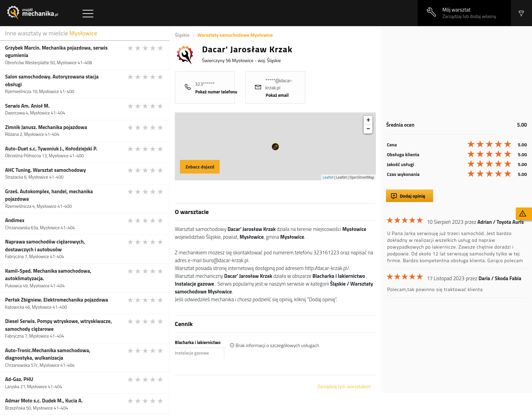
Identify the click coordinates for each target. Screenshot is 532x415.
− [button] (369, 129)
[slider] (146, 48)
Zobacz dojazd (200, 167)
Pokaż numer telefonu (216, 92)
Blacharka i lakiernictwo (198, 342)
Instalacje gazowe (192, 353)
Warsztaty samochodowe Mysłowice (235, 35)
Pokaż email (277, 95)
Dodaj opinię (412, 196)
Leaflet (328, 177)
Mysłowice (83, 33)
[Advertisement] (456, 74)
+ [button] (369, 120)
